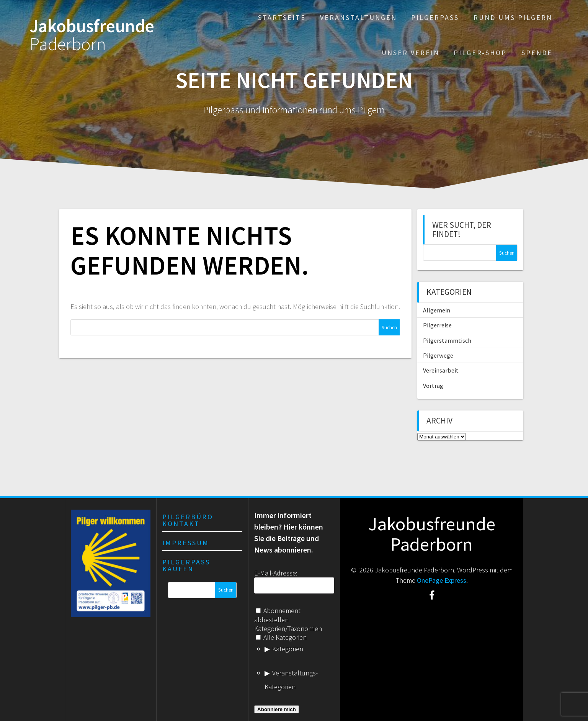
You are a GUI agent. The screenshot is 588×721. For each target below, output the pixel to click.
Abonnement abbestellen (277, 615)
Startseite (282, 17)
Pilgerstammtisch (447, 340)
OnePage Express (442, 580)
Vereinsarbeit (441, 370)
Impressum (186, 543)
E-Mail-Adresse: (276, 573)
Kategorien (288, 649)
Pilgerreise (437, 325)
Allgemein (437, 310)
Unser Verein (411, 53)
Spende (537, 53)
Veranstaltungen (359, 17)
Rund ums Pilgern (513, 17)
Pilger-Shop (480, 53)
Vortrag (433, 386)
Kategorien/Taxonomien (288, 629)
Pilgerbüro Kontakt (188, 520)
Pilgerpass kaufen (186, 565)
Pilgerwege (438, 355)
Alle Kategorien (281, 637)
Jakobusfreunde (92, 35)
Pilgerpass (435, 17)
